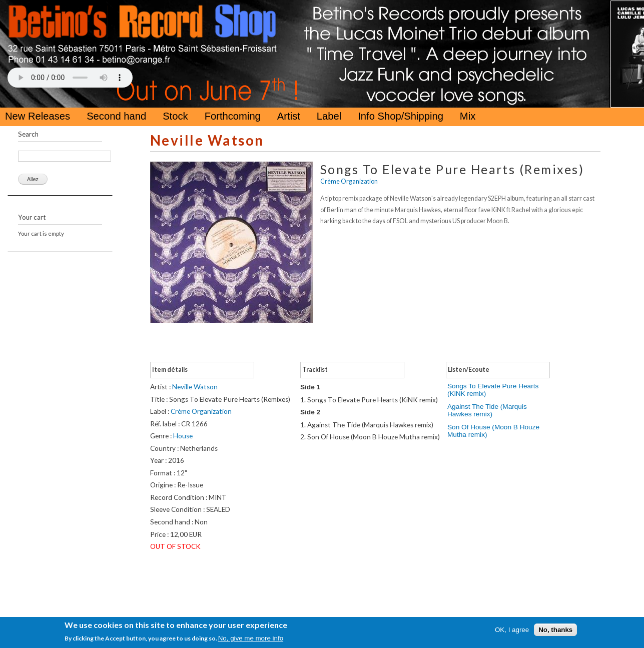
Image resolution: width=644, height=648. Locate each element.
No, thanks (555, 630)
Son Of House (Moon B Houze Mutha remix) (493, 431)
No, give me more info (251, 638)
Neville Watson (207, 140)
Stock (175, 116)
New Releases (38, 116)
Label (329, 116)
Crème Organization (349, 181)
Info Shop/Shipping (401, 116)
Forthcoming (233, 116)
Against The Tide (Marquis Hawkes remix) (487, 410)
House (183, 436)
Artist (289, 116)
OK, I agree (512, 630)
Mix (468, 116)
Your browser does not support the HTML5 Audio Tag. (70, 78)
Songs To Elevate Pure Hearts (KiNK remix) (493, 390)
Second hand (116, 116)
